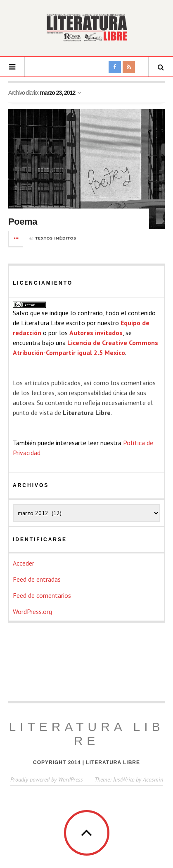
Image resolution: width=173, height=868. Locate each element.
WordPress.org (32, 611)
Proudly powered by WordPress (47, 779)
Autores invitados (96, 333)
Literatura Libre (86, 734)
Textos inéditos (56, 238)
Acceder (24, 563)
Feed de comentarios (42, 595)
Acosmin (153, 779)
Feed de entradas (37, 579)
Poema (23, 222)
